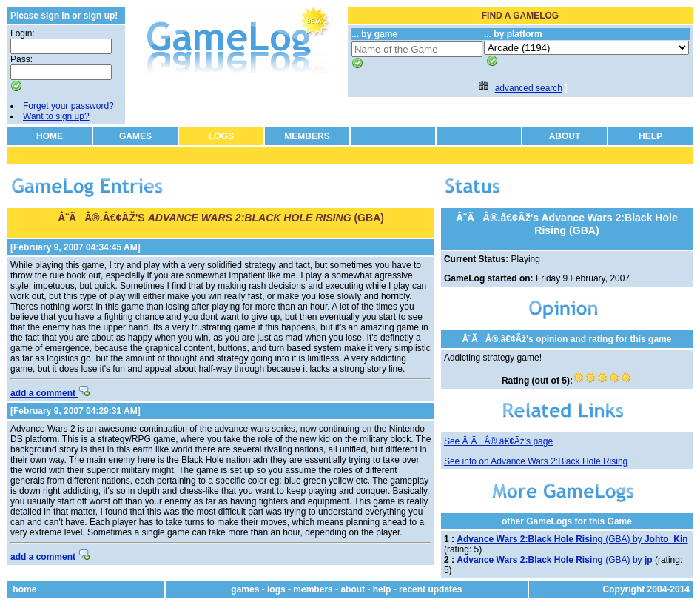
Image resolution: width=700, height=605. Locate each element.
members (313, 589)
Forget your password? (68, 106)
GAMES (135, 136)
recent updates (430, 589)
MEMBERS (307, 136)
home (24, 589)
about (353, 589)
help (382, 589)
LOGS (221, 136)
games (245, 589)
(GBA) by (572, 539)
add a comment (50, 393)
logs (276, 589)
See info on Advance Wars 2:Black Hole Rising (536, 461)
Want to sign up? (56, 116)
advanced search (529, 88)
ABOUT (565, 136)
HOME (50, 136)
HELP (650, 136)
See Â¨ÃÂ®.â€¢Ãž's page (498, 441)
